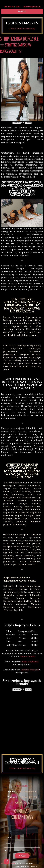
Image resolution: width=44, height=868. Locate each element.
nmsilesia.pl (33, 866)
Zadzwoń (17, 123)
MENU (22, 11)
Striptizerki (22, 786)
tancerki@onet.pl (32, 7)
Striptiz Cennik (28, 656)
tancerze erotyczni (30, 670)
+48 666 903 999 (11, 7)
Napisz (28, 123)
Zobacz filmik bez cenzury (22, 29)
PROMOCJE (11, 863)
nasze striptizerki (30, 661)
